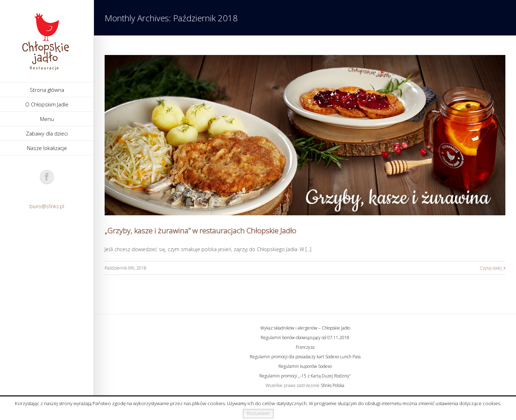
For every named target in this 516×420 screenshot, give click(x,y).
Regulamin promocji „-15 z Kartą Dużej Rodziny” (305, 376)
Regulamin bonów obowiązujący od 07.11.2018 (305, 338)
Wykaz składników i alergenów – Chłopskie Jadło (305, 328)
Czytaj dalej (491, 268)
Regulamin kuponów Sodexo (305, 366)
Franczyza (305, 347)
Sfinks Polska (332, 385)
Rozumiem (258, 413)
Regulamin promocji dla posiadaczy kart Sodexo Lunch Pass (305, 357)
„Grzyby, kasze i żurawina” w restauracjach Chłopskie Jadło (200, 231)
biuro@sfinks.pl (47, 206)
